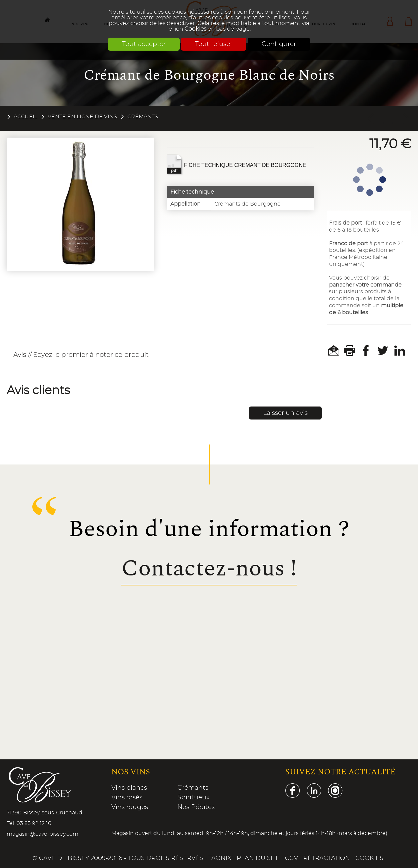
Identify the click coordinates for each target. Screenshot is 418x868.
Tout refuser (214, 44)
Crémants (143, 117)
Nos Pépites (196, 807)
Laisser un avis (285, 413)
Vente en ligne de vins (82, 117)
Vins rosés (127, 798)
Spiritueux (193, 798)
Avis (20, 355)
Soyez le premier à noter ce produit (91, 355)
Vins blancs (129, 788)
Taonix (220, 858)
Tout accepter (144, 44)
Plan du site (258, 858)
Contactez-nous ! (209, 569)
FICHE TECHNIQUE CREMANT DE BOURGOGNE (237, 164)
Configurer (279, 44)
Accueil (25, 117)
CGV (291, 858)
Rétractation (327, 858)
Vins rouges (130, 807)
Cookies (195, 29)
